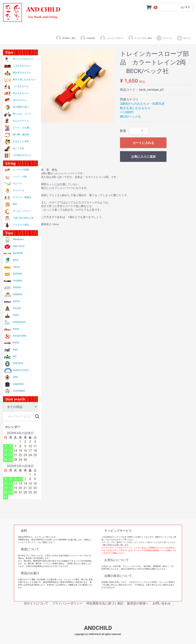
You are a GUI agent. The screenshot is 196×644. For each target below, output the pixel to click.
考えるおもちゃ (21, 93)
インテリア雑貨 (21, 170)
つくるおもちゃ (21, 86)
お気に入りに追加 (143, 157)
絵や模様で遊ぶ (21, 107)
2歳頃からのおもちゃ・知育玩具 (142, 104)
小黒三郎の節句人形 (23, 218)
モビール (17, 183)
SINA (15, 377)
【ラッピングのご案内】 (112, 542)
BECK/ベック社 (131, 117)
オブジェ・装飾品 (22, 197)
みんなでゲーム (21, 121)
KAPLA (16, 301)
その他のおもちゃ (22, 155)
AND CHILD (19, 246)
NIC (15, 356)
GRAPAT (17, 288)
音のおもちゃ (20, 100)
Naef (15, 350)
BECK (16, 260)
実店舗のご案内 (66, 38)
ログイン (184, 38)
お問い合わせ (162, 603)
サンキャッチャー (22, 211)
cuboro (16, 267)
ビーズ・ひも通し (22, 128)
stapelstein (18, 384)
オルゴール (19, 190)
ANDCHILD (98, 628)
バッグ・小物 (20, 177)
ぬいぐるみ (19, 148)
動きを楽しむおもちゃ (24, 79)
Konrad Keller (20, 336)
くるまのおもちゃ (22, 66)
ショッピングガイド (112, 38)
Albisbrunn (18, 239)
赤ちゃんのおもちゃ (23, 59)
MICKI (16, 343)
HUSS (16, 315)
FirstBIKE (18, 281)
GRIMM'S (18, 294)
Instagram (88, 38)
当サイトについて (36, 603)
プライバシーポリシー (67, 603)
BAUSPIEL (18, 253)
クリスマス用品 (21, 225)
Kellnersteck (19, 322)
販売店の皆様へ (138, 603)
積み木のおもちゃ (22, 73)
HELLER (17, 308)
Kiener (16, 329)
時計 (15, 204)
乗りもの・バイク (22, 114)
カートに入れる (143, 143)
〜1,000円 (127, 112)
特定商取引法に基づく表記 (105, 603)
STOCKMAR (19, 391)
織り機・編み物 (21, 135)
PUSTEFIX (18, 363)
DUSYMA (17, 274)
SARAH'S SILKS (21, 370)
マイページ (164, 38)
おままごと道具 (21, 141)
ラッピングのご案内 (140, 38)
